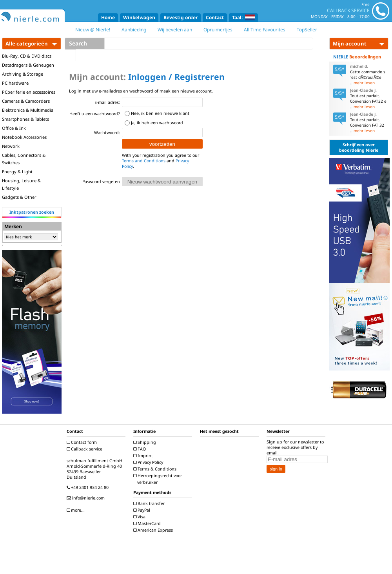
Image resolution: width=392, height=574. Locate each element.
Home (108, 17)
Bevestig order (181, 17)
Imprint (144, 456)
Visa (140, 517)
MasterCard (148, 523)
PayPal (143, 510)
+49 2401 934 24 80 (89, 487)
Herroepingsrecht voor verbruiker (159, 479)
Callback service (85, 449)
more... (77, 510)
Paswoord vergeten (101, 182)
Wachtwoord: (107, 133)
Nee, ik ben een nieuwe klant (160, 113)
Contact (215, 17)
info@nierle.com (87, 498)
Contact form (83, 442)
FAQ (141, 449)
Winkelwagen (139, 17)
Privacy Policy (149, 462)
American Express (154, 530)
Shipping (146, 442)
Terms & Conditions (156, 469)
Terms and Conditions (144, 161)
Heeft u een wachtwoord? (95, 114)
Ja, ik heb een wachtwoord (157, 123)
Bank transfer (150, 503)
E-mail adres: (107, 102)
